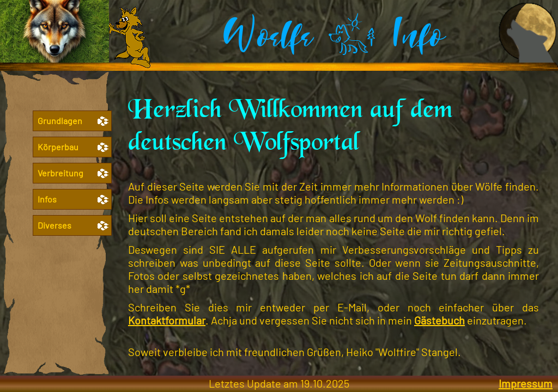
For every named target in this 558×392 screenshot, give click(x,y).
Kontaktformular (167, 320)
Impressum (526, 383)
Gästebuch (439, 320)
